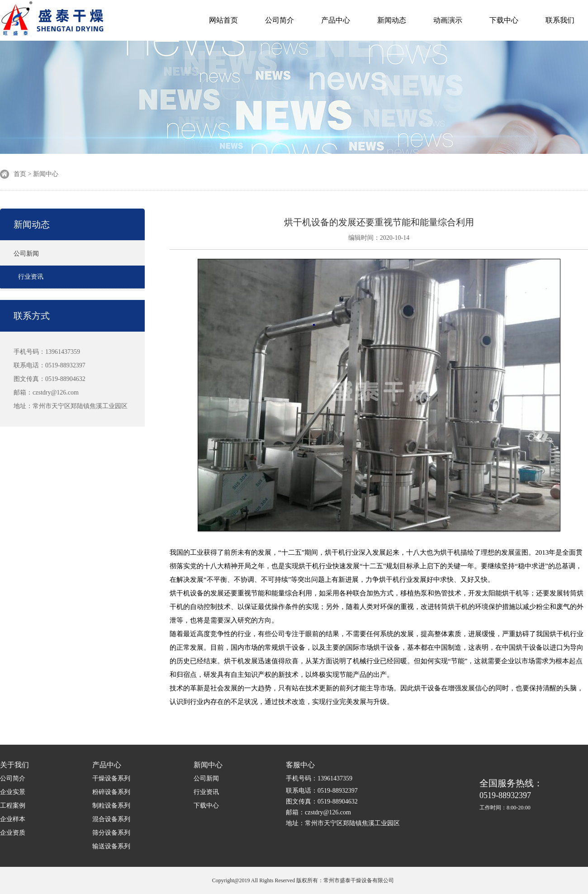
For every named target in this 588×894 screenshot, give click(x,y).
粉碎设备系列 (111, 792)
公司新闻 (26, 254)
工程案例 (13, 806)
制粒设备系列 (111, 806)
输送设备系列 (111, 846)
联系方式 (32, 316)
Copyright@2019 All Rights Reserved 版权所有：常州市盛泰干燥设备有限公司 (303, 880)
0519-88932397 (511, 795)
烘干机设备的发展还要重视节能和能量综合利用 (379, 222)
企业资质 (13, 833)
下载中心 (504, 20)
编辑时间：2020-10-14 (379, 238)
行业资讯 (31, 277)
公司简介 (280, 20)
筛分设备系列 (111, 833)
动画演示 (448, 20)
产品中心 (336, 20)
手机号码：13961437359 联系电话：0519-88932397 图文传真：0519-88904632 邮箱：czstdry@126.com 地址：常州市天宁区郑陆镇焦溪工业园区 (71, 379)
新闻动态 (392, 20)
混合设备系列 (111, 819)
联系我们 (560, 20)
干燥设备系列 (111, 778)
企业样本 (13, 819)
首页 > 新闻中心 (36, 174)
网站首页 (223, 20)
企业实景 (13, 792)
